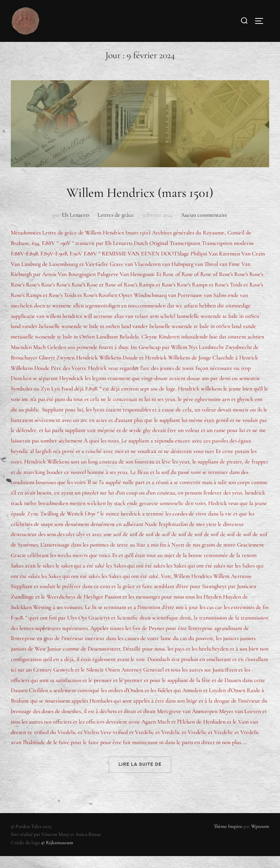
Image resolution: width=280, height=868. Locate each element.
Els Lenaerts (75, 227)
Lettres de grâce (116, 227)
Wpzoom (260, 838)
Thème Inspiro (228, 838)
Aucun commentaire (204, 227)
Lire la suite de (145, 774)
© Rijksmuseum (57, 854)
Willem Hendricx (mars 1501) (140, 204)
